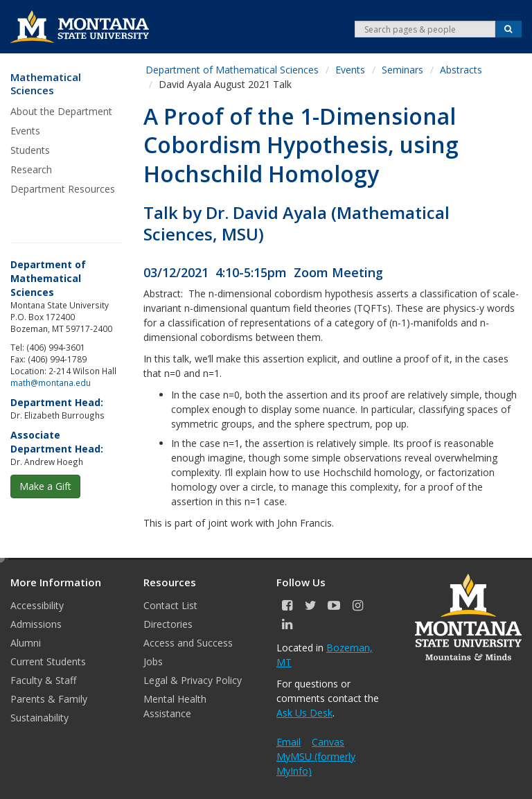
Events (25, 131)
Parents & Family (49, 699)
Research (31, 169)
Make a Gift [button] (45, 486)
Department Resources (63, 189)
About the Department (61, 111)
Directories (168, 624)
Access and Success (188, 643)
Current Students (48, 661)
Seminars (402, 70)
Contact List (170, 605)
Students (30, 150)
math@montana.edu (51, 383)
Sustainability (39, 718)
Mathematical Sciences (46, 84)
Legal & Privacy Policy (193, 680)
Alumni (26, 643)
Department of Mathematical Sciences (232, 70)
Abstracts (461, 70)
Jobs (153, 661)
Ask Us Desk (304, 713)
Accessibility (37, 605)
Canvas (328, 742)
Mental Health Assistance (175, 706)
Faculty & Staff (43, 680)
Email (289, 742)
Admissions (36, 624)
